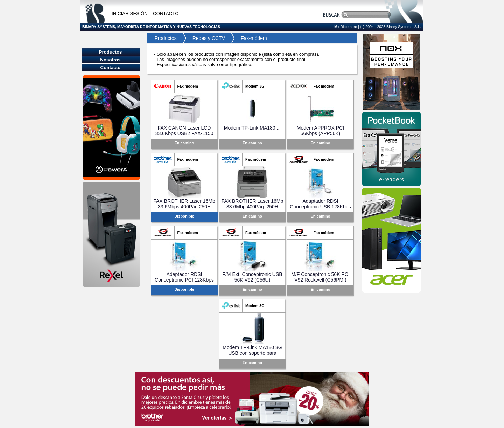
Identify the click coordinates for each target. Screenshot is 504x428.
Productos (164, 38)
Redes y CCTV (209, 38)
